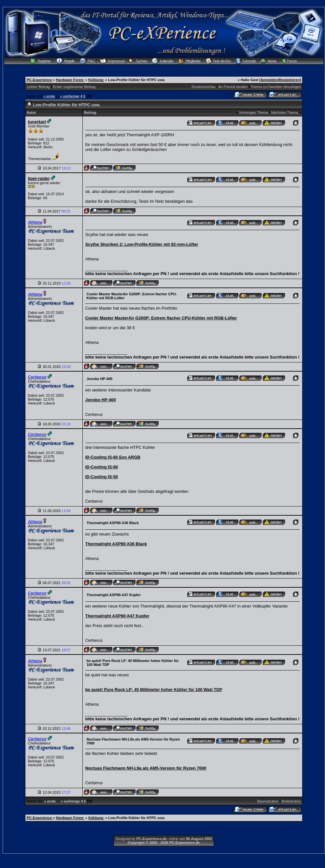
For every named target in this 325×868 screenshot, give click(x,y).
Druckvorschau (204, 87)
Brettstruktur (291, 801)
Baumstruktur (268, 801)
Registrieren (289, 80)
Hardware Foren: (70, 80)
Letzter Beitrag (38, 87)
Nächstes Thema (284, 112)
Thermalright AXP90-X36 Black (116, 544)
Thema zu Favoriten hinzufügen (276, 87)
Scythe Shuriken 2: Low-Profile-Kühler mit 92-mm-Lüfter (142, 244)
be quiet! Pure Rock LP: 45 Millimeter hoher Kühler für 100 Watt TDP (154, 690)
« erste (49, 96)
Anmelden (269, 80)
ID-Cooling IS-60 (102, 467)
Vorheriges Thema (253, 112)
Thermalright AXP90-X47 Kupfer (117, 616)
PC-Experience (40, 80)
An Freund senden (233, 87)
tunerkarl (37, 122)
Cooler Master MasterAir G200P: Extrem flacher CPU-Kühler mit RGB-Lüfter (161, 318)
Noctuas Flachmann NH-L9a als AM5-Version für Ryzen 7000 (146, 768)
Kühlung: (96, 80)
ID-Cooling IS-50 (102, 477)
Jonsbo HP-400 (101, 400)
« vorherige (70, 96)
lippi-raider (39, 178)
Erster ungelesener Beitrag (74, 87)
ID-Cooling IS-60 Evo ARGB (113, 457)
